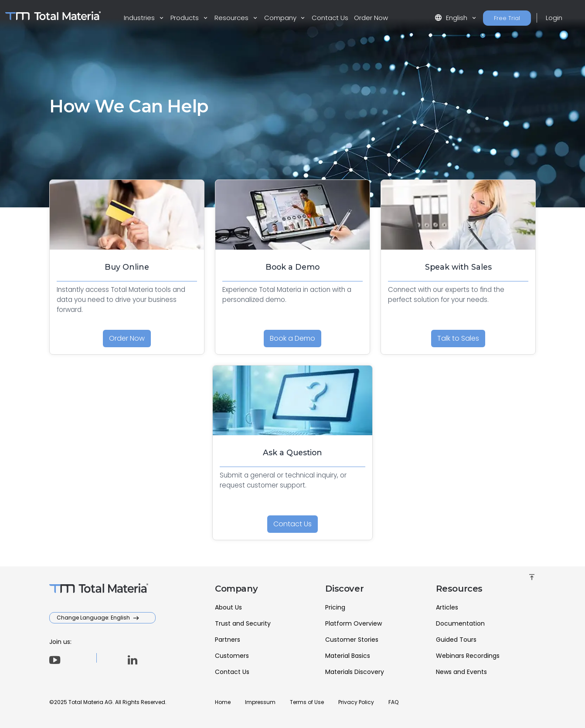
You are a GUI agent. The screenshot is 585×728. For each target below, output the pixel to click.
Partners (228, 640)
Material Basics (348, 656)
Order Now (371, 18)
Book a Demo (292, 338)
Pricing (335, 607)
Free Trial (507, 18)
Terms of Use (307, 702)
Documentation (460, 623)
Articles (447, 607)
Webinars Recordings (468, 656)
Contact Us (330, 18)
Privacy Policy (356, 702)
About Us (228, 607)
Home (223, 702)
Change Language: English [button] (94, 618)
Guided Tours (456, 640)
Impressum (260, 702)
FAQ (393, 702)
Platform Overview (354, 623)
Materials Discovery (355, 672)
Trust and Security (243, 623)
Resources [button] (232, 18)
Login (554, 18)
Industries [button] (140, 18)
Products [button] (185, 18)
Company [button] (281, 18)
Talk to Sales (458, 338)
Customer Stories (352, 640)
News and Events (461, 672)
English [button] (452, 18)
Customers (232, 656)
